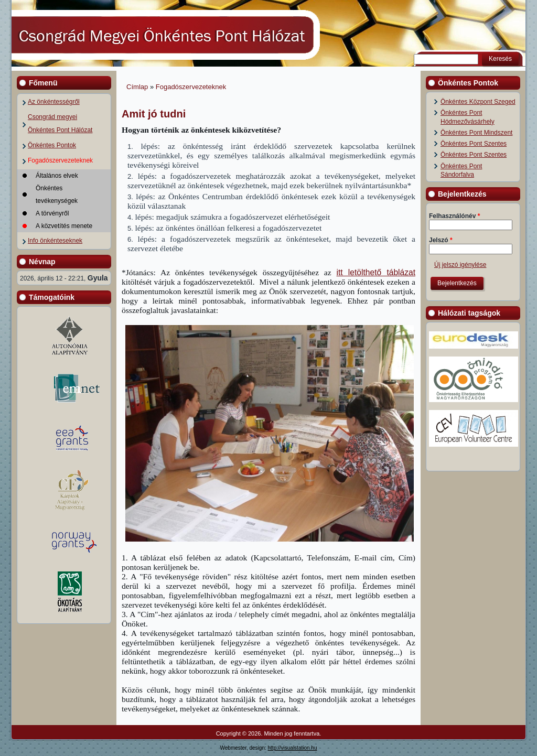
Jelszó (441, 240)
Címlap (137, 87)
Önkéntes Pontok (52, 145)
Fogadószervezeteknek (60, 160)
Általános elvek (57, 176)
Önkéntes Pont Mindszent (476, 133)
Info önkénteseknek (55, 241)
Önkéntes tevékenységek (57, 195)
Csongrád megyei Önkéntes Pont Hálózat (60, 123)
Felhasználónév (454, 216)
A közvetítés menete (64, 226)
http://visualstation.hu (293, 748)
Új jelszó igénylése (460, 265)
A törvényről (52, 213)
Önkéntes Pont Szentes (474, 144)
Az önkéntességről (54, 102)
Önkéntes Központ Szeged (478, 102)
